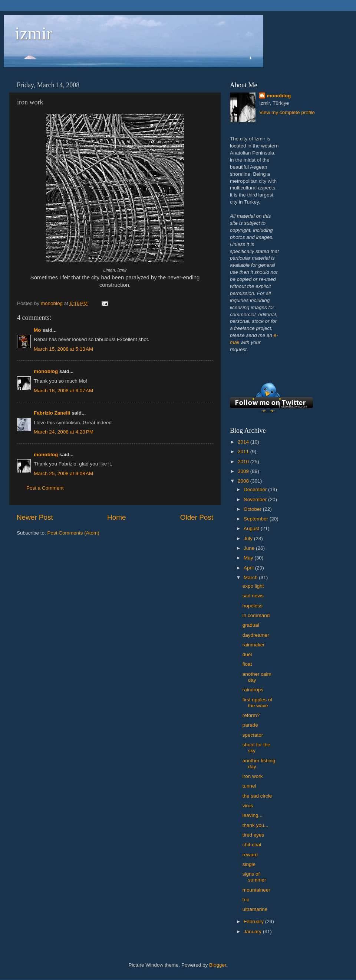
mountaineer (256, 890)
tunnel (249, 786)
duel (247, 654)
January (253, 932)
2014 (244, 442)
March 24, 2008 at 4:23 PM (64, 432)
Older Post (197, 517)
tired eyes (253, 835)
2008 (244, 481)
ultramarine (255, 909)
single (249, 864)
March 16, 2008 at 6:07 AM (63, 391)
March (251, 577)
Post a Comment (45, 488)
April (249, 568)
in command (256, 615)
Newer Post (35, 517)
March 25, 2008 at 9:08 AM (63, 473)
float (247, 664)
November (256, 499)
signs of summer (254, 877)
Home (116, 517)
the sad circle (257, 796)
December (256, 489)
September (257, 519)
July (249, 538)
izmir (34, 33)
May (249, 558)
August (252, 528)
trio (246, 900)
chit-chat (252, 845)
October (253, 509)
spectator (253, 735)
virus (248, 806)
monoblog (46, 371)
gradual (251, 625)
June (250, 548)
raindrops (253, 690)
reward (250, 855)
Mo (37, 330)
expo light (253, 586)
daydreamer (256, 635)
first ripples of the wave (257, 703)
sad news (253, 596)
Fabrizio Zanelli (52, 413)
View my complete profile (287, 112)
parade (250, 725)
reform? (251, 715)
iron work (253, 776)
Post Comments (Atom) (73, 533)
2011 (244, 452)
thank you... (256, 825)
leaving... (253, 815)
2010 (244, 462)
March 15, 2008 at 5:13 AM (63, 349)
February (254, 921)
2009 (244, 471)
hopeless (253, 606)
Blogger (218, 965)
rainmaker (254, 645)
